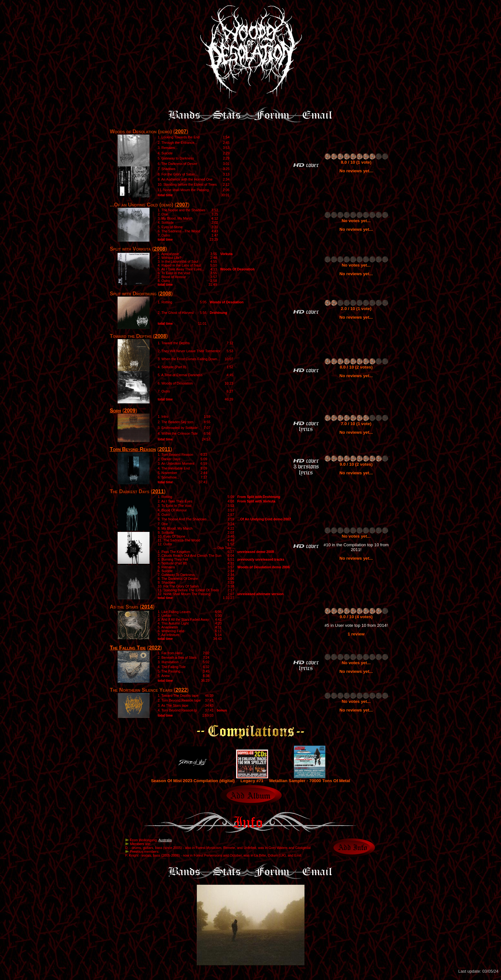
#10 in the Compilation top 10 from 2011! (356, 547)
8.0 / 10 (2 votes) (356, 367)
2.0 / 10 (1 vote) (356, 309)
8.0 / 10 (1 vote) (356, 162)
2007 (181, 132)
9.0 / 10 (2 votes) (356, 464)
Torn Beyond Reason (133, 449)
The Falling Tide (128, 648)
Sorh (115, 411)
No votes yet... (356, 221)
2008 (160, 249)
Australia (165, 840)
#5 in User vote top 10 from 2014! (356, 625)
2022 (155, 648)
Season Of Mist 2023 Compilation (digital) (193, 779)
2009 (130, 411)
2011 (165, 449)
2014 (147, 607)
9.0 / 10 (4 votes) (356, 617)
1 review (356, 634)
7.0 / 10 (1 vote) (356, 424)
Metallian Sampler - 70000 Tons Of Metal (310, 779)
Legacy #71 (252, 779)
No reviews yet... (356, 171)
